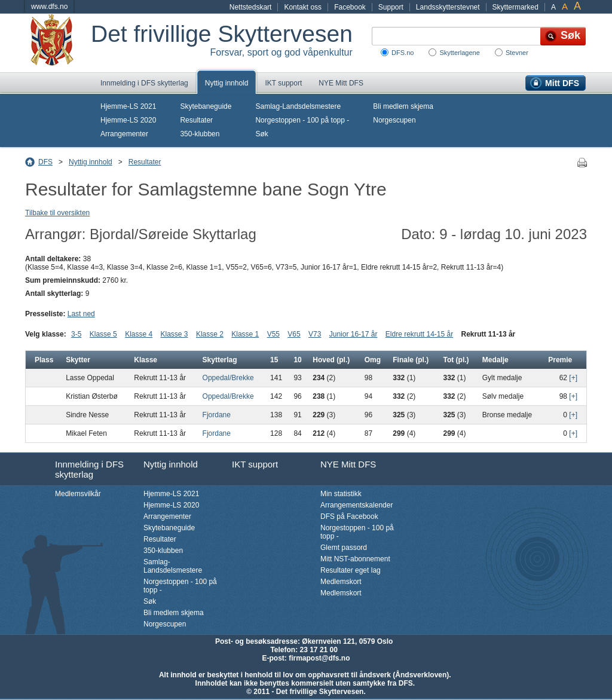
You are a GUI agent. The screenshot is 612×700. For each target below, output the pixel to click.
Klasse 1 (245, 334)
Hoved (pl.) (331, 360)
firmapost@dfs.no (319, 658)
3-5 (76, 334)
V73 (315, 334)
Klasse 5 (103, 334)
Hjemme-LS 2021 (128, 106)
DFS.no (403, 53)
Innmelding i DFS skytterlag (144, 83)
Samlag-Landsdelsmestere (298, 106)
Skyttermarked (515, 7)
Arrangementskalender (357, 505)
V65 (294, 334)
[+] (573, 378)
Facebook (350, 7)
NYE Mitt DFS (341, 83)
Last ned (81, 314)
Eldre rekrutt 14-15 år (419, 334)
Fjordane (217, 415)
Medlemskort (341, 582)
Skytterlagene (459, 53)
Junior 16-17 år (354, 334)
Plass (44, 360)
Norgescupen (394, 120)
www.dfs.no (49, 7)
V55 (273, 334)
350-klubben (200, 134)
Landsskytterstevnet (448, 7)
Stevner (517, 53)
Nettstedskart (251, 7)
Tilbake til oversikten (57, 213)
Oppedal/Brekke (228, 378)
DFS (45, 162)
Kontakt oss (303, 7)
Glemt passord (344, 548)
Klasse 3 (175, 334)
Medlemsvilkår (78, 494)
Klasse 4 (139, 334)
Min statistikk (341, 494)
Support (391, 7)
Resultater (196, 120)
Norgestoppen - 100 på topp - (302, 120)
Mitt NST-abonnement (355, 559)
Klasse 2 (210, 334)
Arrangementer (124, 134)
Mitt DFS (562, 83)
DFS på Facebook (349, 516)
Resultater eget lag (351, 570)
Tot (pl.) (456, 360)
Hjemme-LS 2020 (128, 120)
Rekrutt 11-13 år (489, 334)
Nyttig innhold (227, 83)
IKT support (283, 83)
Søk (261, 134)
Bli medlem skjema (403, 106)
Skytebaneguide (206, 106)
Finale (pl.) (411, 360)
